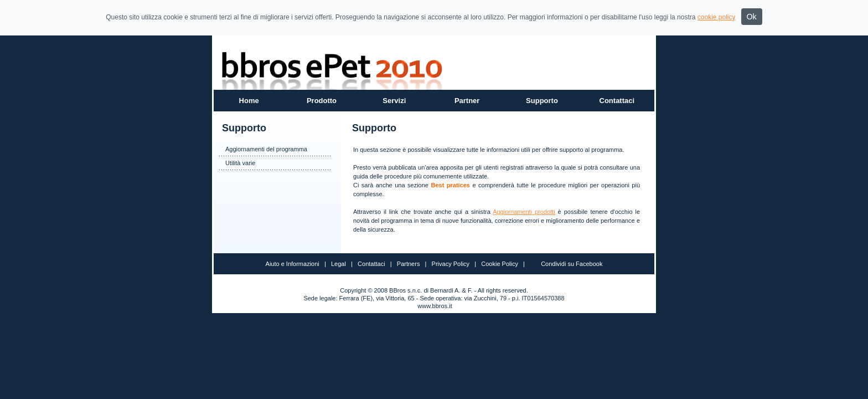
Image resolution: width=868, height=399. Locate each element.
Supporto (542, 101)
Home (249, 101)
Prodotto (322, 101)
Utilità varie (240, 163)
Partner (467, 101)
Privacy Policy (451, 264)
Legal (339, 264)
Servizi (394, 101)
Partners (409, 264)
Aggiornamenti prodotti (524, 212)
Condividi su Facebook (572, 264)
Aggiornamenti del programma (266, 149)
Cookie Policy (500, 264)
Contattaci (617, 101)
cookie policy (717, 17)
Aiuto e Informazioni (293, 264)
